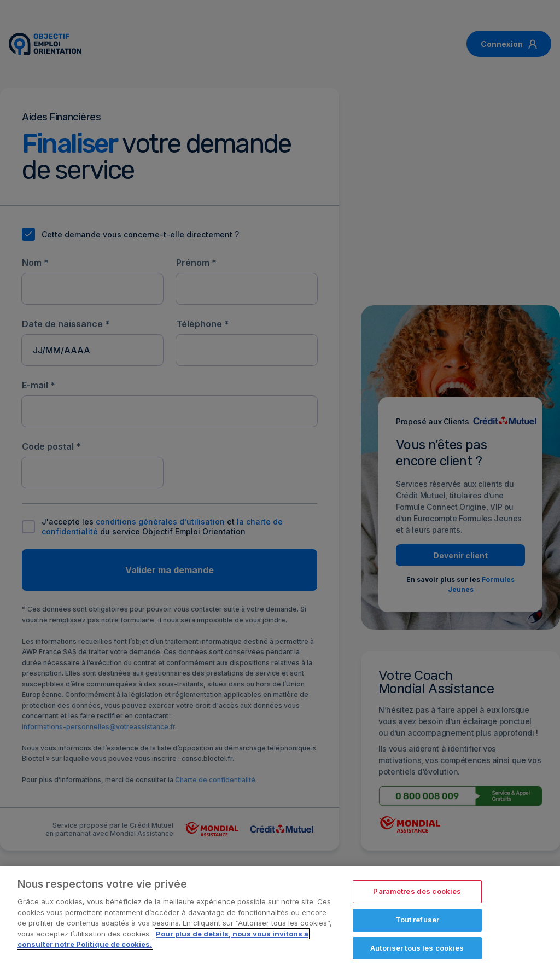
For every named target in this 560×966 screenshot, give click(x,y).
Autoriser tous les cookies (417, 952)
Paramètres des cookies (417, 895)
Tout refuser (418, 923)
